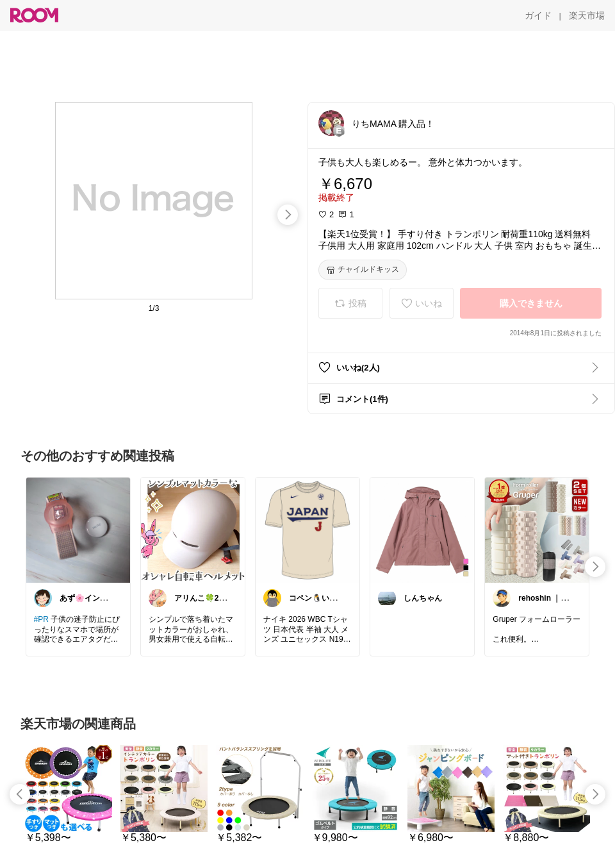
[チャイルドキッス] (363, 270)
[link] (78, 530)
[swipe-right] (288, 215)
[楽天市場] (587, 15)
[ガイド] (538, 15)
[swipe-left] (20, 794)
